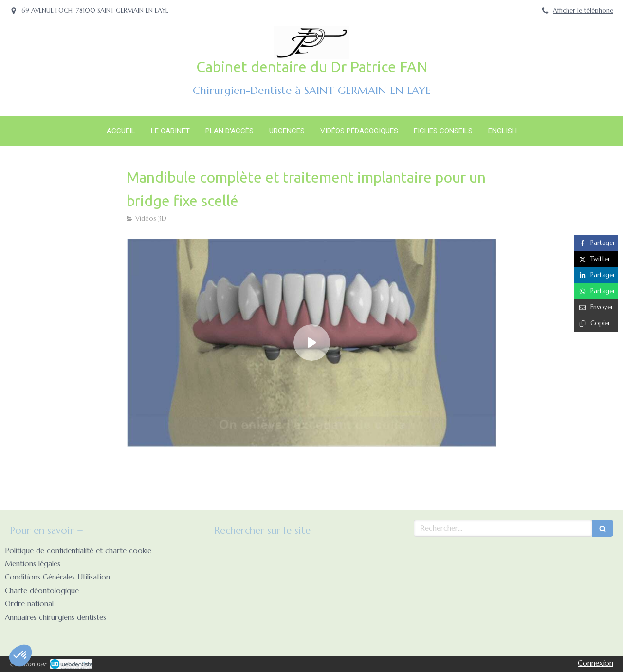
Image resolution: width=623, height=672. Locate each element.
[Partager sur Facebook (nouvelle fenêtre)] (596, 243)
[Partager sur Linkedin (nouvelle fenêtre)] (596, 275)
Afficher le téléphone (583, 11)
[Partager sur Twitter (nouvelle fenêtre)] (596, 259)
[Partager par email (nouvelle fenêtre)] (596, 308)
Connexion (596, 663)
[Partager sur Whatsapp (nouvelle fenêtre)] (596, 291)
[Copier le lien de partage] (596, 324)
